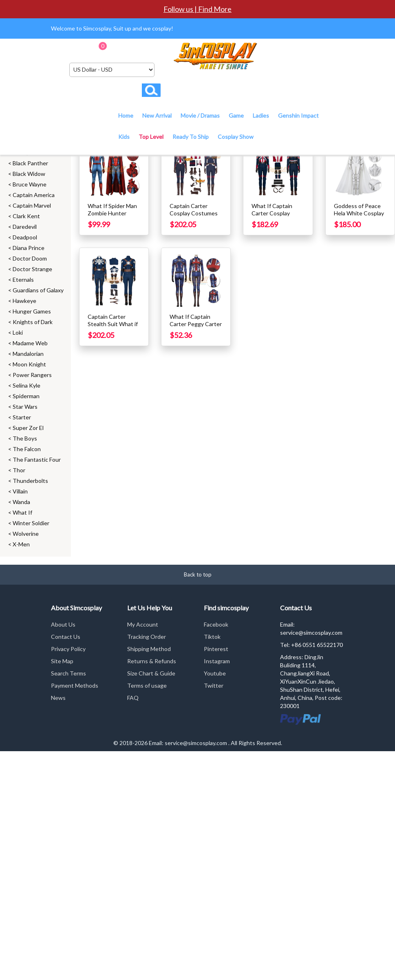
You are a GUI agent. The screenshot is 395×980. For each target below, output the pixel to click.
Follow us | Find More (197, 9)
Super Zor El (28, 428)
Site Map (62, 661)
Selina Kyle (26, 385)
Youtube (215, 673)
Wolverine (26, 534)
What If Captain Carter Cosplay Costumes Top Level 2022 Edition (278, 217)
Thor (19, 470)
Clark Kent (26, 216)
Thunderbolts (30, 481)
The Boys (25, 438)
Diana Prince (29, 248)
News (58, 698)
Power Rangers (32, 375)
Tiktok (212, 637)
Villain (20, 491)
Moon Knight (29, 364)
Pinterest (216, 649)
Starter (22, 417)
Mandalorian (28, 354)
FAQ (133, 698)
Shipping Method (149, 649)
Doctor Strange (32, 269)
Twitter (214, 685)
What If (22, 512)
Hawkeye (24, 301)
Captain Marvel (32, 205)
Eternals (23, 280)
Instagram (217, 661)
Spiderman (26, 396)
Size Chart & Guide (151, 673)
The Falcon (27, 449)
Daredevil (25, 227)
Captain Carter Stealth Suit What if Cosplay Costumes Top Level (113, 328)
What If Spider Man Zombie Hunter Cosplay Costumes (112, 213)
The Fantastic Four (37, 459)
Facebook (216, 624)
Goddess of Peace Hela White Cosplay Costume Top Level (359, 213)
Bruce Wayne (30, 184)
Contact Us (66, 637)
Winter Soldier (31, 523)
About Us (63, 624)
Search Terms (68, 673)
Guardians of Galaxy (38, 290)
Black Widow (29, 174)
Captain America (34, 195)
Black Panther (30, 163)
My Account (143, 624)
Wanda (21, 502)
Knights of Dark (33, 322)
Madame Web (30, 343)
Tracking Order (147, 637)
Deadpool (25, 237)
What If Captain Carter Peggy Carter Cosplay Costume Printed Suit (196, 328)
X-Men (21, 544)
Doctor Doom (30, 258)
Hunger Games (32, 311)
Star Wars (25, 407)
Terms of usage (147, 685)
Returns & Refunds (152, 661)
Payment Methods (75, 685)
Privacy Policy (68, 649)
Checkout (154, 49)
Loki (18, 332)
